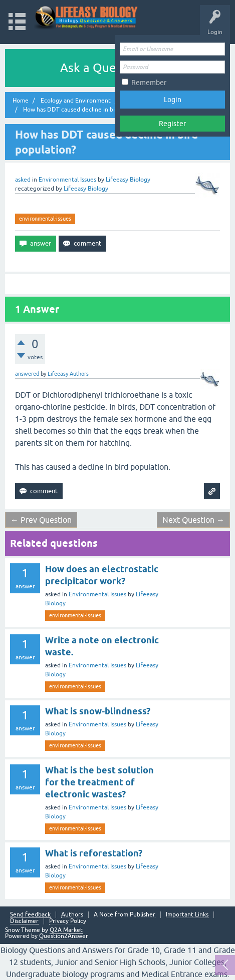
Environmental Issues (67, 180)
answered (27, 374)
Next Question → (193, 520)
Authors (72, 915)
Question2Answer (64, 936)
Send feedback (30, 915)
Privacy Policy (68, 921)
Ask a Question (102, 68)
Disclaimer (24, 921)
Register (172, 124)
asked (23, 180)
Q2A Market (66, 930)
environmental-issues (45, 219)
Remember (149, 83)
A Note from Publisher (125, 915)
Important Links (187, 915)
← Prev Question (41, 520)
